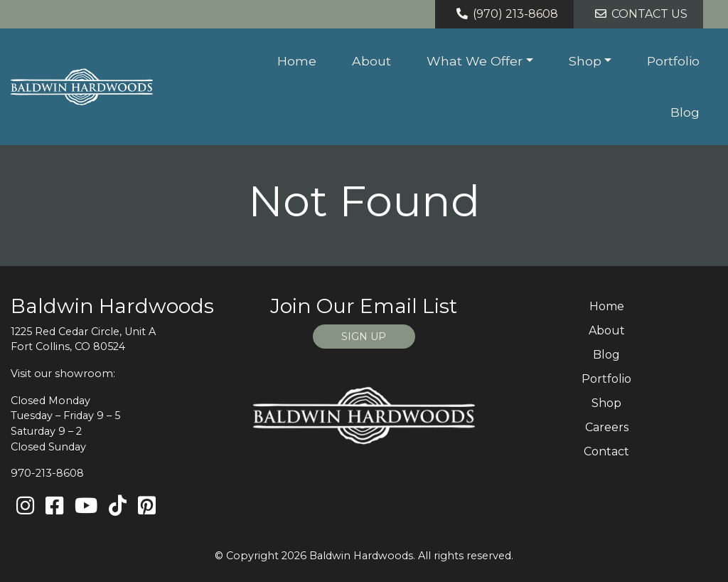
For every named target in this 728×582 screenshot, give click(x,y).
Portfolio (673, 61)
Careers (607, 427)
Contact (606, 451)
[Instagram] (25, 506)
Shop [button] (585, 61)
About (371, 61)
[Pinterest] (147, 506)
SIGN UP (364, 337)
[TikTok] (118, 506)
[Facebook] (54, 506)
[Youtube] (86, 506)
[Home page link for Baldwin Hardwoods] (82, 87)
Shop (606, 403)
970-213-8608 (47, 473)
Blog (685, 112)
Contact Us (639, 14)
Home (297, 61)
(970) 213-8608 (505, 14)
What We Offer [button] (475, 61)
